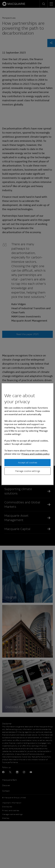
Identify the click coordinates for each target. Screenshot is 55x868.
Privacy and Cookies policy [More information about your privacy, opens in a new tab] (35, 454)
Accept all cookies (28, 463)
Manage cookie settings (28, 471)
